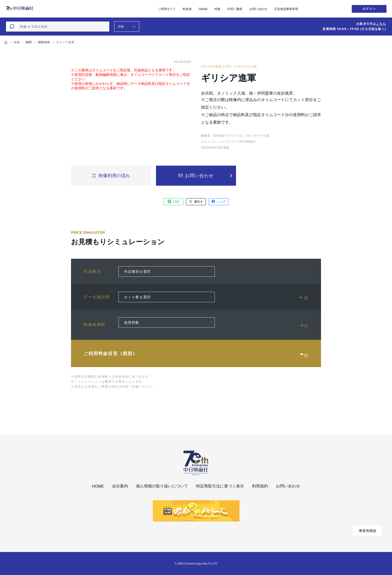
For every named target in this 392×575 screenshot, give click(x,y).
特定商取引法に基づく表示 (220, 486)
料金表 (187, 9)
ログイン (369, 9)
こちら (381, 24)
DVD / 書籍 (235, 9)
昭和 (29, 42)
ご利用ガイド (167, 9)
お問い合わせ (258, 9)
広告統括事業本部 (286, 9)
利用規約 (260, 486)
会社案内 (120, 486)
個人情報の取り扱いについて (162, 486)
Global (203, 9)
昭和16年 (44, 42)
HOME (98, 486)
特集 (217, 9)
